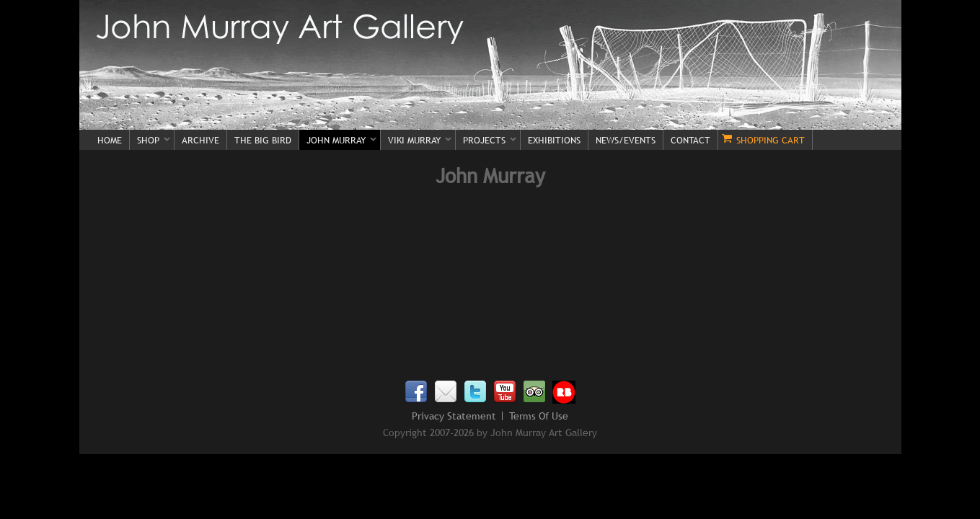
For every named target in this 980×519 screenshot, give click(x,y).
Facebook (416, 392)
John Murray (338, 141)
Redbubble (564, 392)
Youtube (505, 392)
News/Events (626, 140)
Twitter (475, 392)
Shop (150, 141)
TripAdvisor (534, 392)
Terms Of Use (539, 416)
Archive (200, 140)
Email (446, 392)
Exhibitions (554, 140)
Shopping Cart (771, 140)
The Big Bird (263, 140)
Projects (486, 141)
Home (110, 140)
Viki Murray (416, 141)
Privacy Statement (454, 416)
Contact (690, 140)
